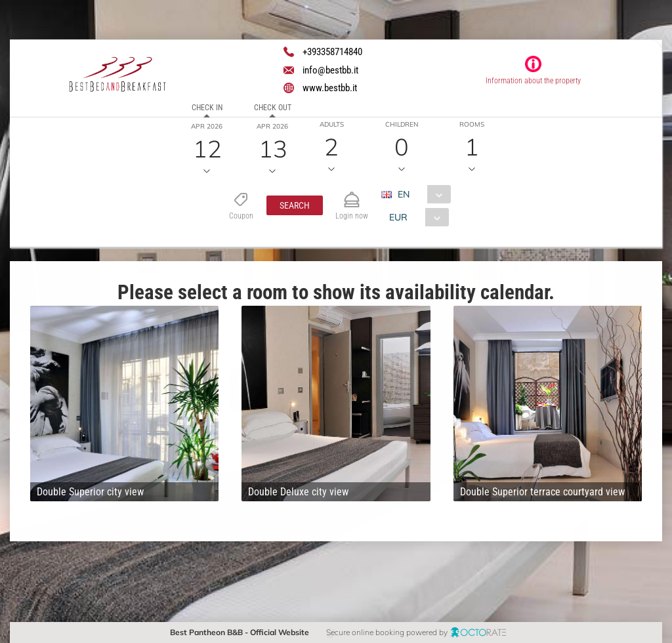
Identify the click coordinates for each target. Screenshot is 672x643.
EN (404, 194)
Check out (273, 108)
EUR (398, 217)
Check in (207, 108)
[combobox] (421, 194)
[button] (295, 205)
